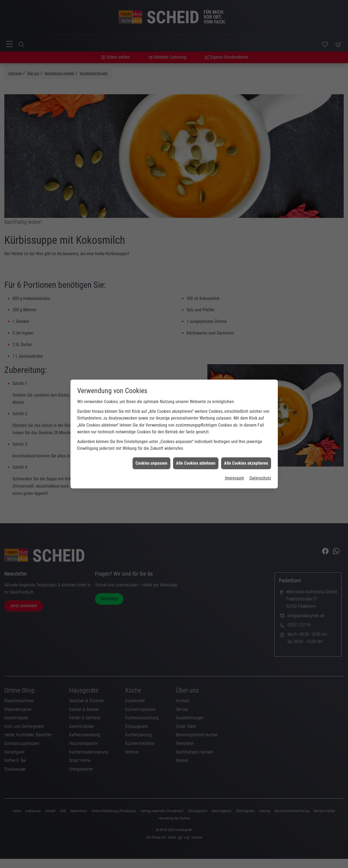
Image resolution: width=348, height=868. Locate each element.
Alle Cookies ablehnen (196, 430)
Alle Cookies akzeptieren (246, 430)
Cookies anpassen (151, 430)
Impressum (234, 445)
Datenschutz (260, 445)
